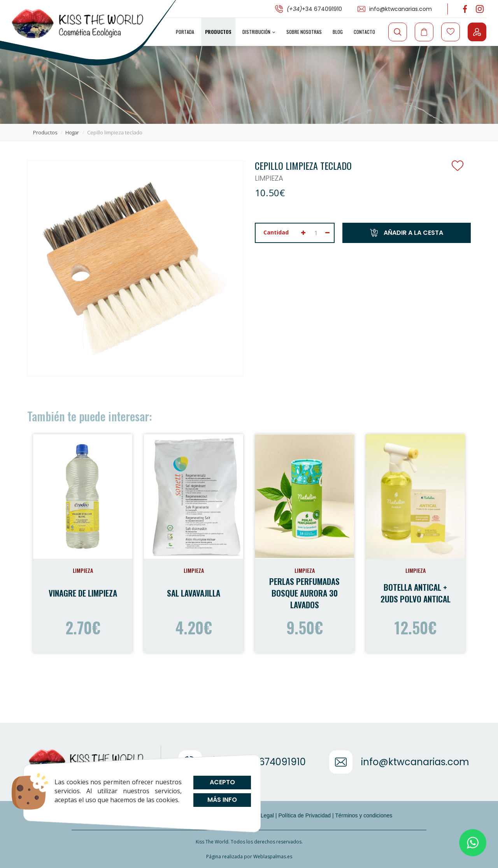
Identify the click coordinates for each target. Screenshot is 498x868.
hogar (72, 132)
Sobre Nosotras (304, 32)
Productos (218, 32)
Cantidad (276, 232)
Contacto (364, 32)
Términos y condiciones (364, 815)
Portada (185, 32)
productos (45, 132)
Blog (338, 32)
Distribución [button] (259, 32)
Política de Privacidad (304, 815)
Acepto (222, 782)
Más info (222, 800)
